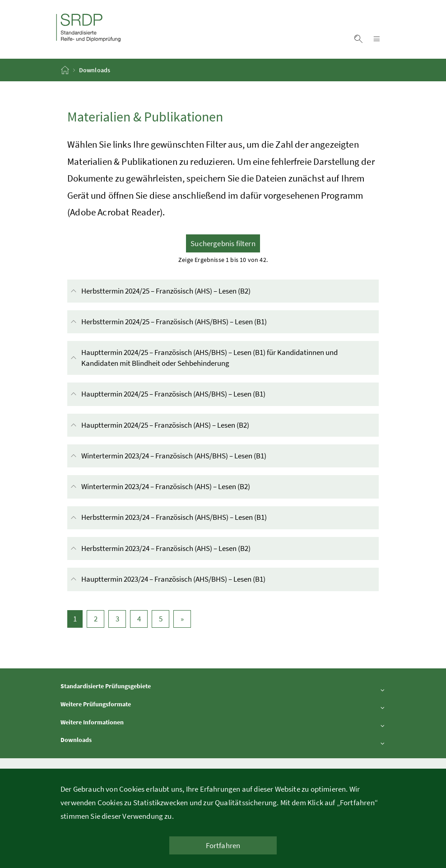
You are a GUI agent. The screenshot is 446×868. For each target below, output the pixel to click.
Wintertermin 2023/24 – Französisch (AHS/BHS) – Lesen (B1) (195, 456)
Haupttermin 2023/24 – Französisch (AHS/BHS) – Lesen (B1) (195, 579)
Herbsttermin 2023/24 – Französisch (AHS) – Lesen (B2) (187, 548)
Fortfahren (223, 845)
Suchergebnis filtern (223, 243)
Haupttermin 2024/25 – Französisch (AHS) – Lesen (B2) (187, 425)
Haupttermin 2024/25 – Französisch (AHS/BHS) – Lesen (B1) (195, 394)
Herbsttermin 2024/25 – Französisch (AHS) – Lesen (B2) (187, 291)
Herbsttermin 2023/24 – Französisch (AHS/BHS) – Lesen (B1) (195, 518)
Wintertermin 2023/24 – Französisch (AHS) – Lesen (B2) (187, 487)
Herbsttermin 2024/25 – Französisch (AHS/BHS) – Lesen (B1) (195, 322)
